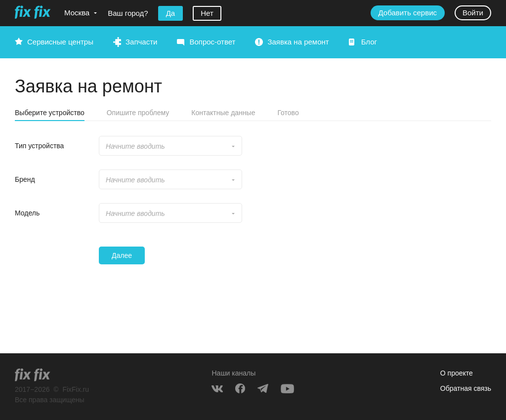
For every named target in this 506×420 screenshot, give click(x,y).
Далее (122, 255)
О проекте (457, 373)
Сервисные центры (60, 42)
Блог (369, 42)
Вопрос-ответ (212, 42)
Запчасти (141, 42)
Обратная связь (466, 388)
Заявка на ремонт (298, 42)
